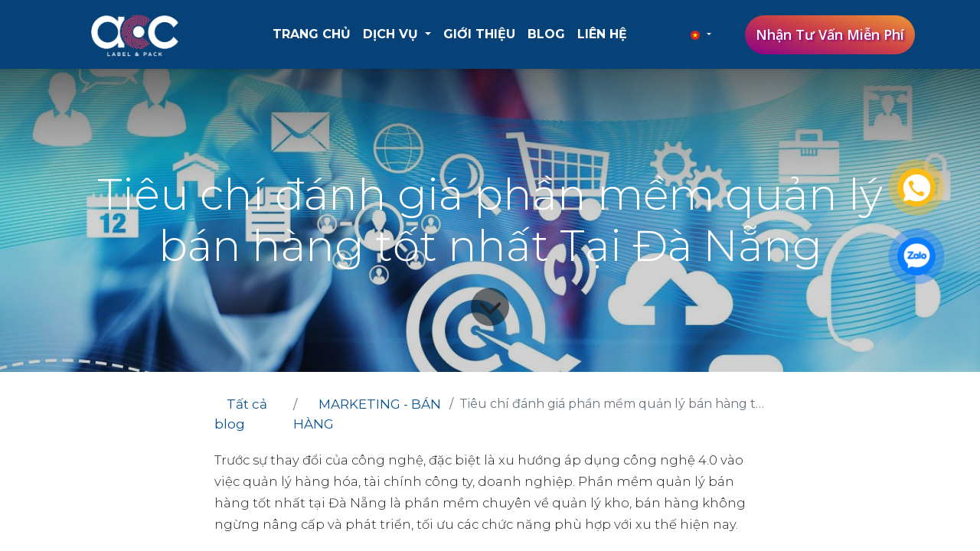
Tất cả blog (241, 414)
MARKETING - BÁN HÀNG (367, 414)
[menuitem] (312, 34)
